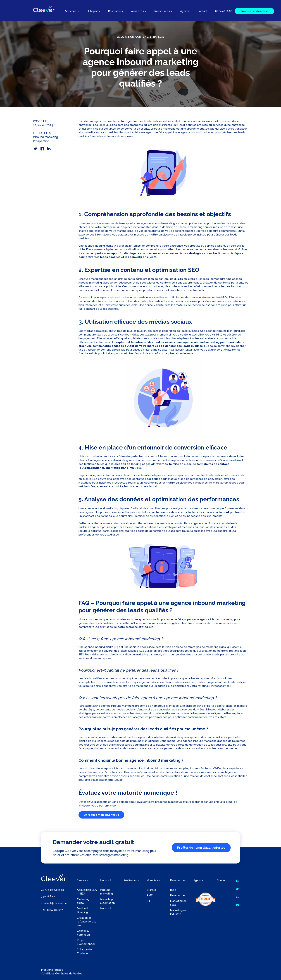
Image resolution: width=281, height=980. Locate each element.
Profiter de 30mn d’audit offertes (201, 848)
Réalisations (116, 11)
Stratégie (157, 37)
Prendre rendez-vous (254, 11)
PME (150, 895)
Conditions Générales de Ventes (62, 974)
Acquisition (126, 37)
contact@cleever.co (54, 903)
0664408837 (55, 910)
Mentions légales (52, 970)
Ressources (178, 895)
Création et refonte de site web (87, 922)
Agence (185, 11)
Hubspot (106, 908)
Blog (173, 890)
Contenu (142, 37)
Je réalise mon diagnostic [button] (101, 815)
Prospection (41, 141)
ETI (149, 901)
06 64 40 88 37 (224, 11)
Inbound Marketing (45, 137)
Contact (202, 11)
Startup (151, 890)
